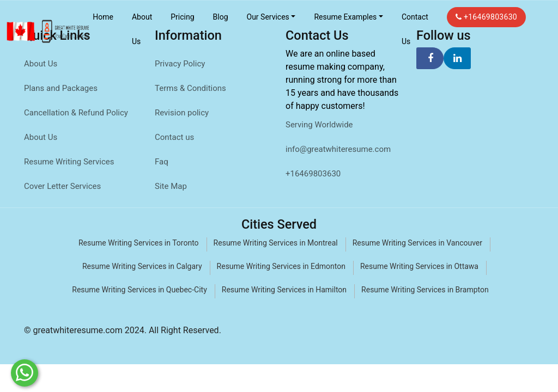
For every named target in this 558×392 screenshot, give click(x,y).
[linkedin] (457, 58)
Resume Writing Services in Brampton (425, 290)
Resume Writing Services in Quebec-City (139, 290)
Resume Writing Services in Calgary (142, 266)
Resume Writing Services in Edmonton (281, 266)
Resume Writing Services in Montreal (276, 243)
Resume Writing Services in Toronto (139, 243)
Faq (162, 162)
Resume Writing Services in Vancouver (417, 243)
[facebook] (430, 58)
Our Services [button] (268, 17)
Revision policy (182, 113)
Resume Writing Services (69, 162)
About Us (142, 29)
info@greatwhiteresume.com (338, 149)
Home (103, 17)
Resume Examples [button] (345, 17)
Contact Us (415, 29)
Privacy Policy (180, 64)
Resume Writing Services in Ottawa (419, 266)
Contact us (174, 137)
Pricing (182, 17)
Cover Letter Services (62, 186)
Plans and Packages (61, 88)
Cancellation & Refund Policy (76, 113)
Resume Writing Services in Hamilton (284, 290)
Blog (221, 17)
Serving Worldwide (319, 125)
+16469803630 (486, 17)
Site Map (171, 186)
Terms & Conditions (190, 88)
